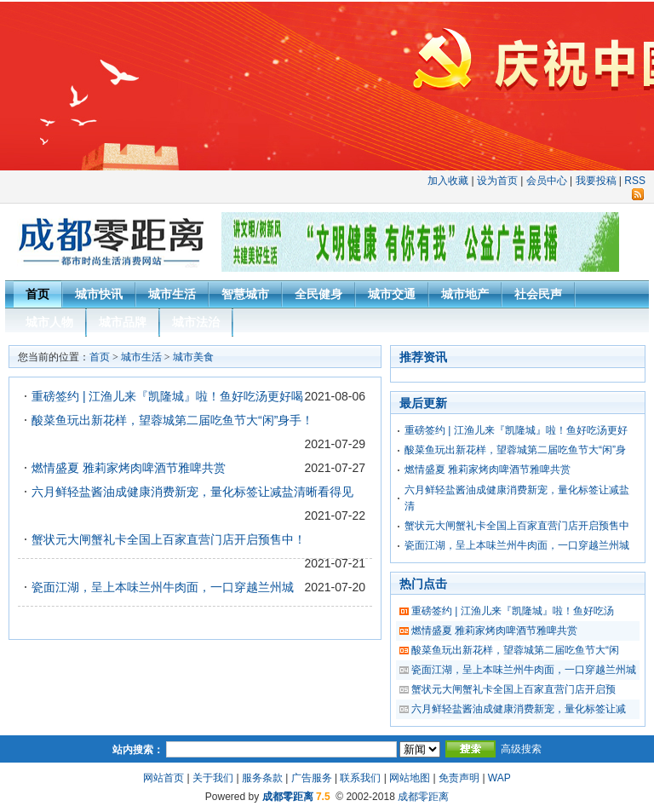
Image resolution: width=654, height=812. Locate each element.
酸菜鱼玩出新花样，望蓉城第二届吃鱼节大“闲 (515, 650)
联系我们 (360, 778)
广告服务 (312, 778)
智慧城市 (245, 294)
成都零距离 (288, 797)
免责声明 (459, 778)
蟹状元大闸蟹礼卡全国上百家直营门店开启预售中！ (169, 539)
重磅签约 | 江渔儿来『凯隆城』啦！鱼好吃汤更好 (516, 430)
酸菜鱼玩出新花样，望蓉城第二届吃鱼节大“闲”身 (515, 450)
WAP (499, 778)
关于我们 (213, 778)
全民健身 (318, 294)
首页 (37, 294)
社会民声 (538, 294)
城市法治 (196, 322)
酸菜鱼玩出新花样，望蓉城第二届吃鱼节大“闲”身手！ (172, 420)
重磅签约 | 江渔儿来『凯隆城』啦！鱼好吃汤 (513, 611)
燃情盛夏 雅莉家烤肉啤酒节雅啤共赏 (129, 468)
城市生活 (172, 294)
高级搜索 (521, 749)
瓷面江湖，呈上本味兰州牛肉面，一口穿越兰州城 (163, 587)
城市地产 (465, 294)
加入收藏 (448, 181)
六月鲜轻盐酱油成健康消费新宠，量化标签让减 (519, 709)
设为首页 (497, 181)
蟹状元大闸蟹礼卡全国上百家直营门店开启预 (513, 689)
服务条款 (262, 778)
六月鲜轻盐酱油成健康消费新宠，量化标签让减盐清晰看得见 (192, 492)
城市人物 (49, 322)
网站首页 (163, 778)
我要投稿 (596, 181)
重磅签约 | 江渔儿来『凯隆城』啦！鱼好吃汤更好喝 (167, 396)
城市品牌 (123, 322)
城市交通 (392, 294)
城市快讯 (99, 294)
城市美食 (193, 357)
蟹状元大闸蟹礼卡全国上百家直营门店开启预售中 (517, 526)
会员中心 (547, 181)
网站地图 (410, 778)
